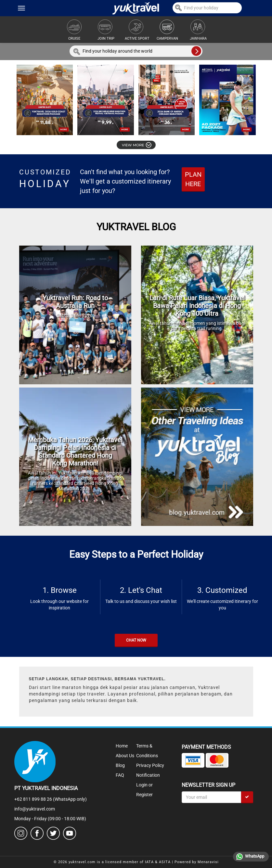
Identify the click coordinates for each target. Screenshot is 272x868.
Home (122, 746)
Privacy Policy (150, 765)
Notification (148, 775)
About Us (125, 756)
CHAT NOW (136, 640)
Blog (120, 765)
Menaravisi (208, 862)
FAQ (120, 775)
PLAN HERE (193, 179)
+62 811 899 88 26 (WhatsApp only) (51, 799)
